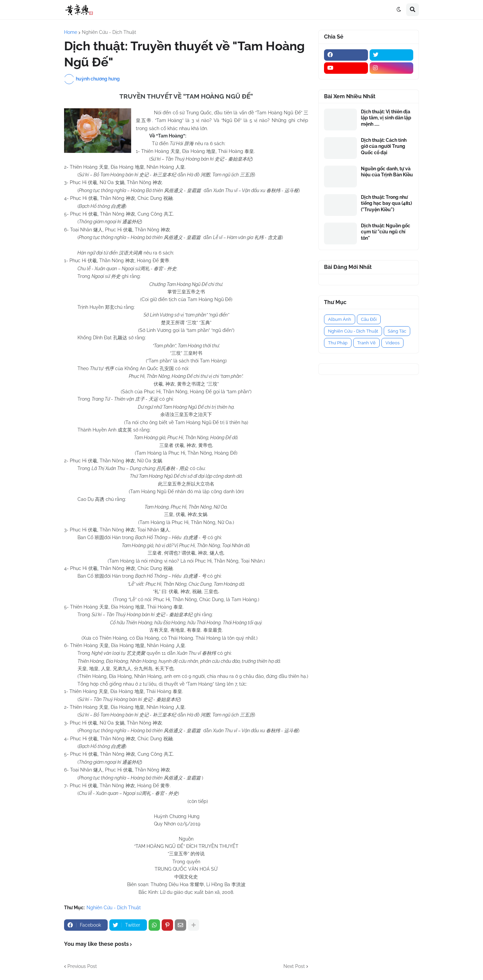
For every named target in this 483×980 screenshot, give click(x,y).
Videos (392, 343)
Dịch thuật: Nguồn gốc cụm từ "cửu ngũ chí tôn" (386, 232)
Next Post (294, 966)
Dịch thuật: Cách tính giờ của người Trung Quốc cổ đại (384, 146)
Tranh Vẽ (366, 343)
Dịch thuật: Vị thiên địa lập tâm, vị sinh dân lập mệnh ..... (386, 118)
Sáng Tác (397, 331)
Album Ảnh (340, 319)
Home (71, 32)
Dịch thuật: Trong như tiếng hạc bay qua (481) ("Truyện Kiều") (386, 203)
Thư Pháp (338, 343)
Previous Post (82, 966)
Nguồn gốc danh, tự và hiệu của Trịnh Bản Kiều (387, 172)
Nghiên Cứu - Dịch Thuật (109, 32)
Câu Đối (369, 319)
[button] (399, 10)
